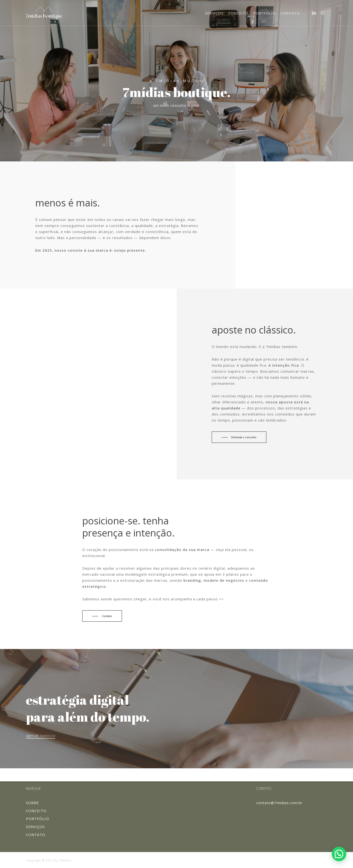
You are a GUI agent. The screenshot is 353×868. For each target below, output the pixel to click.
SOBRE (32, 803)
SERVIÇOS (35, 827)
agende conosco (41, 736)
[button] (339, 854)
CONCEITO (36, 811)
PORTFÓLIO (38, 819)
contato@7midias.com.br (279, 803)
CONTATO (36, 835)
